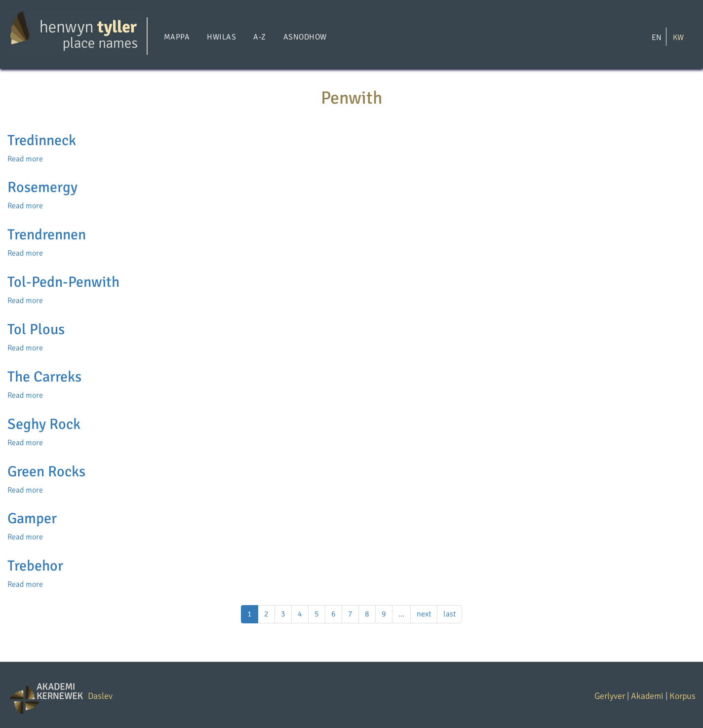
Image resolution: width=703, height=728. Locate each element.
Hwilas (221, 37)
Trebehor (35, 566)
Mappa (177, 37)
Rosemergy (42, 187)
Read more (25, 159)
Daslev (100, 696)
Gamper (32, 518)
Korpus (683, 696)
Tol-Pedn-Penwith (63, 282)
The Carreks (44, 377)
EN (657, 37)
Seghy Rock (44, 424)
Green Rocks (46, 472)
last (449, 614)
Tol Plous (36, 329)
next (424, 614)
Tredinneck (42, 140)
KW (678, 37)
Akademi (647, 696)
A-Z (259, 37)
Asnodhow (305, 37)
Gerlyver (610, 696)
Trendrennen (47, 235)
